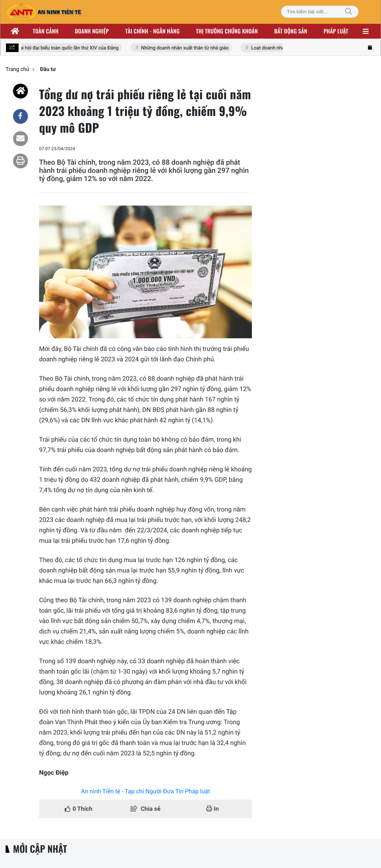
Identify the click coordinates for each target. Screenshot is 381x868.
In (212, 809)
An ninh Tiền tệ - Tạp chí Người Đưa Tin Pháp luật (146, 791)
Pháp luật (336, 31)
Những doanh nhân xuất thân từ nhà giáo (186, 48)
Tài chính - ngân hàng (153, 31)
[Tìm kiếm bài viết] (320, 12)
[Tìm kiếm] (349, 12)
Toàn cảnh (46, 31)
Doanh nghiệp (92, 31)
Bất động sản (291, 31)
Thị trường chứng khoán (227, 31)
